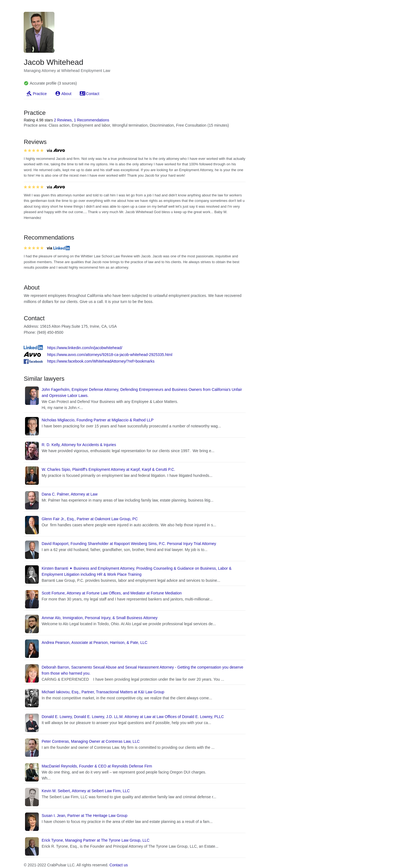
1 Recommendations (92, 120)
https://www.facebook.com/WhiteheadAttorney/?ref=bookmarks (101, 361)
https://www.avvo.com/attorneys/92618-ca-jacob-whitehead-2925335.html (110, 355)
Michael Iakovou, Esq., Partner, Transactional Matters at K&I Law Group (103, 692)
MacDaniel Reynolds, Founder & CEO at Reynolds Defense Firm (97, 766)
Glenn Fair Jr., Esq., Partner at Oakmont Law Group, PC (90, 519)
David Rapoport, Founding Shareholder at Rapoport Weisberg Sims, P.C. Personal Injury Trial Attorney (129, 544)
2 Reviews (63, 120)
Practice (40, 94)
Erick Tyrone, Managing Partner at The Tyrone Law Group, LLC (95, 840)
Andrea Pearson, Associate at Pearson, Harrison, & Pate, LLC (94, 642)
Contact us (119, 865)
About (66, 94)
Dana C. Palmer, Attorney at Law (69, 494)
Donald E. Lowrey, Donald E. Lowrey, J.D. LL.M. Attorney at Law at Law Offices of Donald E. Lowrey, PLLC (133, 717)
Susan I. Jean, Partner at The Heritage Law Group (84, 816)
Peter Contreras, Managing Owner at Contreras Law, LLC (90, 741)
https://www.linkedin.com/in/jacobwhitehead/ (85, 348)
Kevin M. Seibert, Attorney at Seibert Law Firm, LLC (86, 791)
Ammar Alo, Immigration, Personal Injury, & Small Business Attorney (99, 618)
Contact (93, 94)
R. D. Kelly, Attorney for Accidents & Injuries (79, 445)
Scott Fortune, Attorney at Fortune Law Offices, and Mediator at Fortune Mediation (112, 593)
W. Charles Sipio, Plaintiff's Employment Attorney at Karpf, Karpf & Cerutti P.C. (108, 469)
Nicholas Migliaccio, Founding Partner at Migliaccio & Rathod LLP (97, 420)
